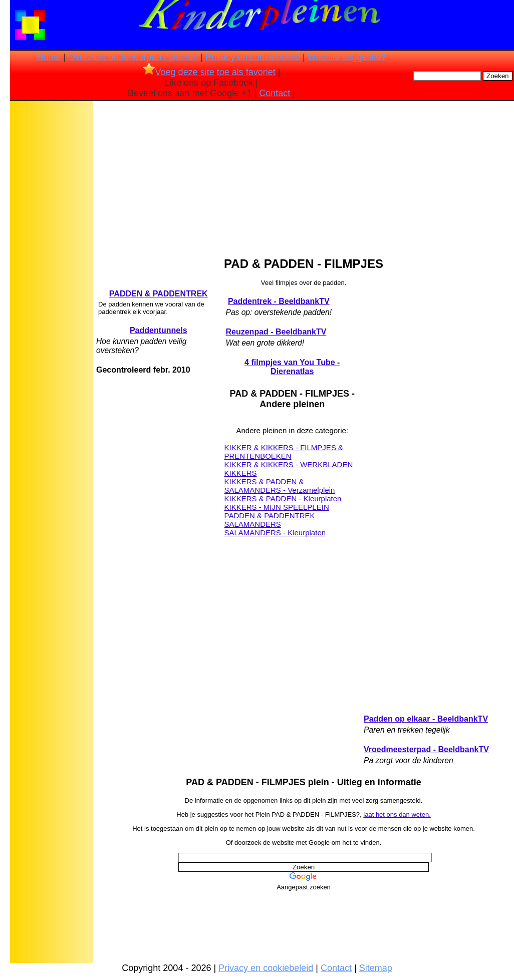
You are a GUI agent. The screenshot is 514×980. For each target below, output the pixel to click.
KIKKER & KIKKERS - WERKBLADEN (288, 464)
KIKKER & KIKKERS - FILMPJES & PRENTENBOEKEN (284, 452)
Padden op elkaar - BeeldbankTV (426, 719)
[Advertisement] (52, 260)
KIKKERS (240, 473)
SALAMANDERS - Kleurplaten (275, 533)
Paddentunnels (159, 330)
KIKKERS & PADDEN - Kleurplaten (283, 499)
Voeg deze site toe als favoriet (209, 72)
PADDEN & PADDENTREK (159, 294)
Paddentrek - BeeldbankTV (279, 301)
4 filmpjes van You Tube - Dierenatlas (292, 367)
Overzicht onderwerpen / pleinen (133, 57)
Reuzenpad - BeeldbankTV (276, 332)
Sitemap (376, 968)
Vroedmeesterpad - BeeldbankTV (426, 749)
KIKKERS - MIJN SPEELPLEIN (276, 507)
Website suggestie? (347, 57)
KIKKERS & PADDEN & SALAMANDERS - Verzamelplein (279, 486)
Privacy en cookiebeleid (253, 57)
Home (49, 57)
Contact (275, 93)
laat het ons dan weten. (397, 814)
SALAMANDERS (252, 524)
